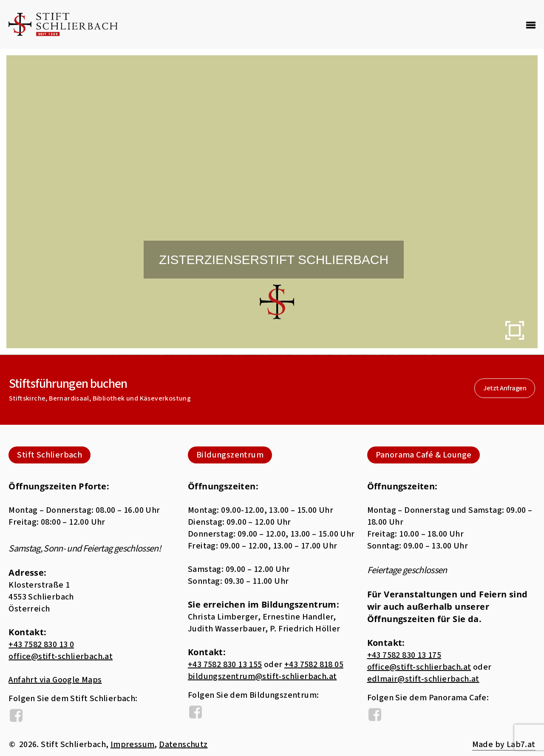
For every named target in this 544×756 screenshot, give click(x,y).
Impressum (133, 745)
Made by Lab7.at (504, 745)
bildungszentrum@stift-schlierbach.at (262, 676)
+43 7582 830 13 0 (41, 645)
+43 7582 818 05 (314, 665)
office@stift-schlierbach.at (61, 657)
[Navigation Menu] (531, 25)
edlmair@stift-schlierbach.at (423, 679)
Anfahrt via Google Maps (55, 680)
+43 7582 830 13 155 (225, 665)
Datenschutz (183, 745)
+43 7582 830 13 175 (404, 655)
